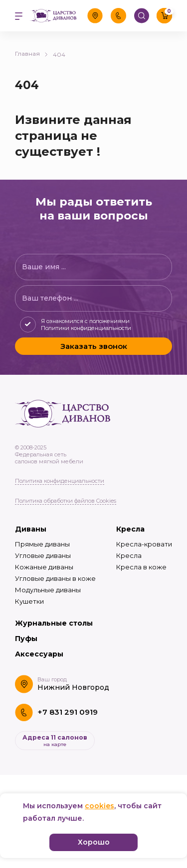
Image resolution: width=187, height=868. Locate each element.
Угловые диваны (43, 555)
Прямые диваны (42, 544)
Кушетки (29, 601)
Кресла (130, 529)
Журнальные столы (54, 623)
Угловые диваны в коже (55, 578)
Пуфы (26, 639)
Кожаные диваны (44, 567)
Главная (31, 54)
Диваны (31, 529)
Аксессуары (39, 654)
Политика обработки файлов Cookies (66, 501)
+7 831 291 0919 (68, 712)
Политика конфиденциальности (60, 481)
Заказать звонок (94, 346)
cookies (99, 806)
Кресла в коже (141, 567)
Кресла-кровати (144, 544)
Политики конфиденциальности (86, 328)
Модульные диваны (48, 590)
